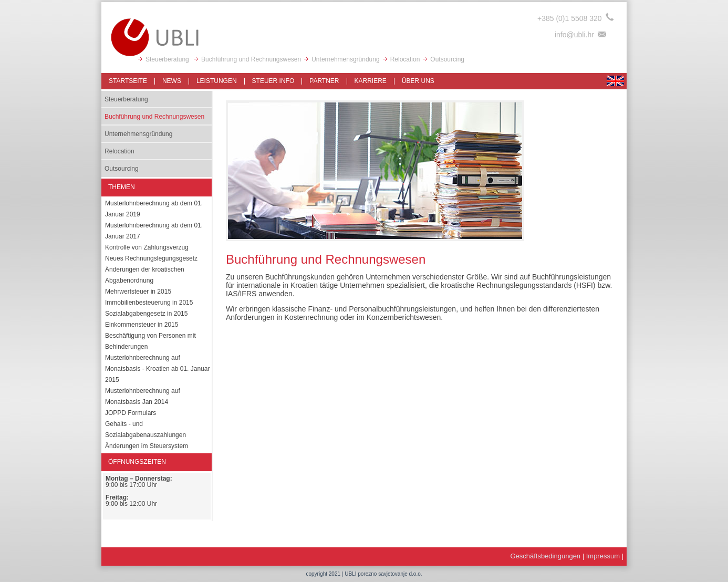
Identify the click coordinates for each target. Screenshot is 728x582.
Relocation (405, 59)
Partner (324, 81)
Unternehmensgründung (345, 59)
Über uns (418, 81)
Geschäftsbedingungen (545, 556)
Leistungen (217, 81)
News (172, 81)
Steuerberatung (168, 59)
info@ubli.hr (574, 35)
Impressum (603, 556)
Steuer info (273, 81)
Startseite (128, 81)
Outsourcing (447, 59)
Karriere (371, 81)
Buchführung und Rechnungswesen (251, 59)
